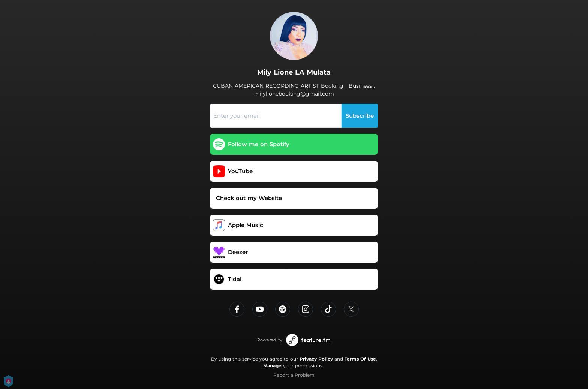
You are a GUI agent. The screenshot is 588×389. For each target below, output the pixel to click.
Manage (272, 366)
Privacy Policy (316, 359)
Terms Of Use (360, 359)
